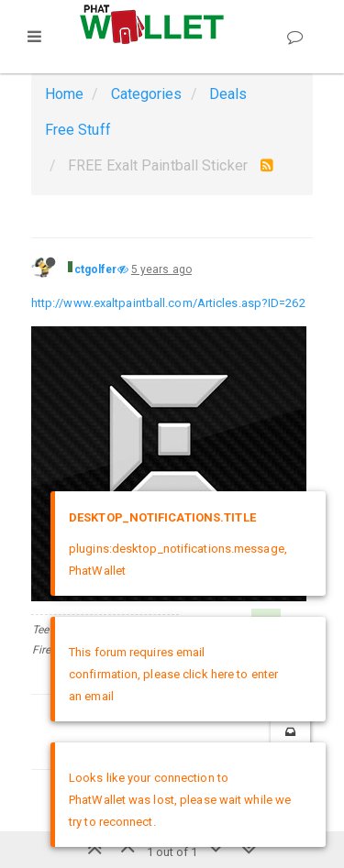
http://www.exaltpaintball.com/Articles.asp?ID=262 (168, 303)
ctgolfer (96, 269)
